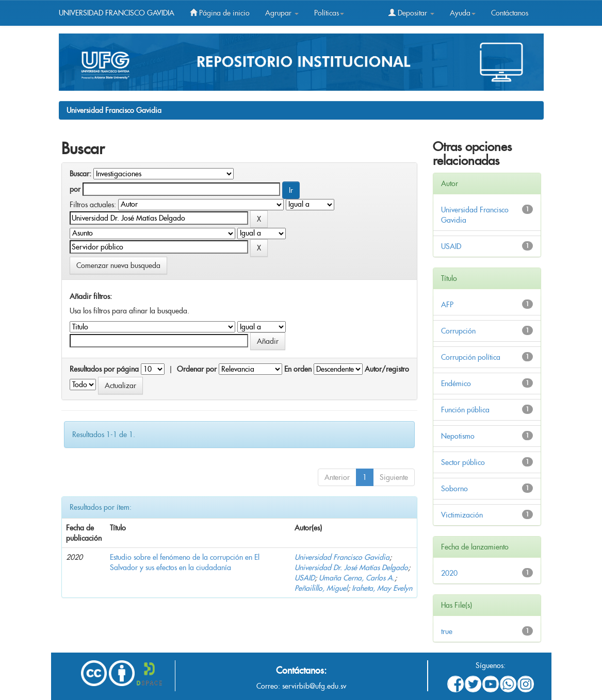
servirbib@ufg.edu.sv (314, 686)
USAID (305, 578)
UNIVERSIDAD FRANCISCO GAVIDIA (117, 13)
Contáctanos (510, 13)
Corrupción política (471, 357)
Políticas (329, 13)
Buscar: (80, 174)
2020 (449, 573)
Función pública (465, 410)
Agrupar (282, 13)
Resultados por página (104, 369)
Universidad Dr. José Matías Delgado (351, 568)
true (447, 631)
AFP (447, 305)
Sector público (463, 462)
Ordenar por (197, 369)
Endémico (456, 384)
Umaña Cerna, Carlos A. (357, 578)
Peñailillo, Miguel (321, 588)
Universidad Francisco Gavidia (114, 110)
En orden (298, 369)
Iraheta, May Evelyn (382, 588)
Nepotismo (458, 436)
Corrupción (458, 331)
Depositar (411, 13)
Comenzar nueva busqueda (118, 265)
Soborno (454, 489)
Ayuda (463, 13)
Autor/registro (387, 369)
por (75, 189)
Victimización (462, 515)
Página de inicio (220, 13)
